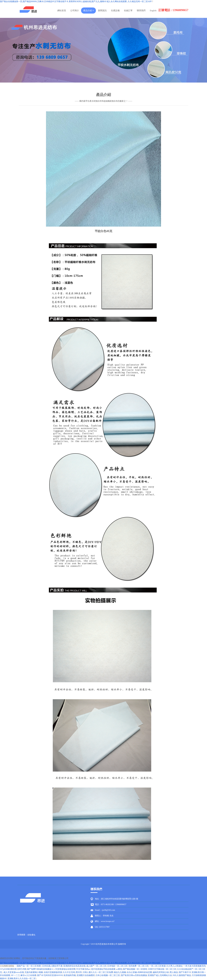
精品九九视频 (120, 972)
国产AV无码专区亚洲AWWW (50, 975)
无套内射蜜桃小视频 (34, 972)
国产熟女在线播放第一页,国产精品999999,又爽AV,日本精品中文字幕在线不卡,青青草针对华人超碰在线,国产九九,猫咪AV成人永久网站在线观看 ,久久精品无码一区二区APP (76, 2)
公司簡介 (75, 11)
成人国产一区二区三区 (96, 966)
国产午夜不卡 (185, 972)
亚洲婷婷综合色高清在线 (74, 966)
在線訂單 (128, 11)
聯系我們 (141, 11)
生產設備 (115, 11)
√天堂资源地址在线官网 (65, 969)
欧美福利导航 (70, 975)
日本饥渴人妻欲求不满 (52, 966)
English (153, 11)
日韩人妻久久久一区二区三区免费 (98, 972)
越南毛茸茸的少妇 (161, 972)
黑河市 (79, 972)
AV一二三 (15, 975)
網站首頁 (62, 11)
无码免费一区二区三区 (138, 966)
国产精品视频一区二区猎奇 (135, 969)
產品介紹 (89, 11)
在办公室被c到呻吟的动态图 (139, 972)
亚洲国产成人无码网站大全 (160, 975)
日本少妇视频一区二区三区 (108, 975)
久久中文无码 (69, 972)
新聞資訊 (102, 11)
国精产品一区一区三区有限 (29, 966)
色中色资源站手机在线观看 (103, 969)
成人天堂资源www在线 (14, 972)
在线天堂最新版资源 (53, 972)
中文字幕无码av (83, 969)
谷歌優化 (31, 935)
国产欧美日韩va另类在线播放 (134, 975)
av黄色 (119, 969)
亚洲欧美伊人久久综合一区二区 (22, 978)
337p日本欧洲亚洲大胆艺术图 (13, 969)
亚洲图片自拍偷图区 (86, 975)
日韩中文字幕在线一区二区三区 (162, 969)
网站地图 (156, 963)
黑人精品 (174, 972)
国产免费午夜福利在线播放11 (40, 969)
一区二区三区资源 (157, 966)
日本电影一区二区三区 (117, 966)
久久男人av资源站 (174, 966)
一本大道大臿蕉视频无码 (194, 966)
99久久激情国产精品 (182, 975)
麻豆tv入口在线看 (28, 975)
